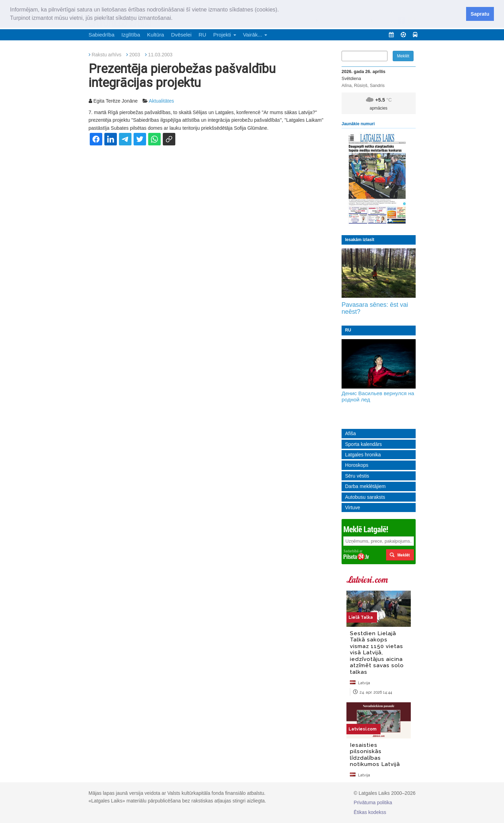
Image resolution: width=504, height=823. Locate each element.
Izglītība (131, 35)
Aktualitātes (161, 101)
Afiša (350, 433)
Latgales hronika (363, 455)
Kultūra (156, 35)
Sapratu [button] (480, 14)
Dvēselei (181, 35)
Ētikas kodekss (370, 812)
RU (202, 35)
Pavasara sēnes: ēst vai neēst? (375, 308)
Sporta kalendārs (363, 444)
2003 (135, 55)
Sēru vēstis (357, 476)
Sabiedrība (102, 35)
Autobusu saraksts (365, 497)
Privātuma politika (373, 802)
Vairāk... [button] (255, 35)
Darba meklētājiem (365, 486)
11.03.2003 (160, 55)
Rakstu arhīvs (106, 55)
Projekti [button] (225, 35)
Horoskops (357, 465)
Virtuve (353, 508)
